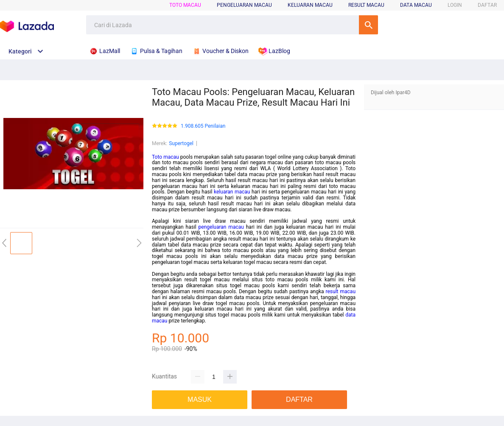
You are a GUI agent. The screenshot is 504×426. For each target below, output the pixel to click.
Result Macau (366, 5)
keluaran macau (232, 192)
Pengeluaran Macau (244, 5)
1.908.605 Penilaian (203, 126)
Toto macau (165, 157)
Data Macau (416, 5)
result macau (341, 291)
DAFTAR (487, 5)
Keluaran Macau (310, 5)
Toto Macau (185, 5)
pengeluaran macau (221, 227)
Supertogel (181, 143)
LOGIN (455, 5)
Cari (368, 25)
